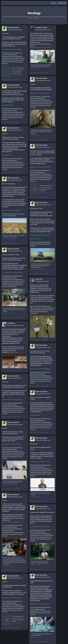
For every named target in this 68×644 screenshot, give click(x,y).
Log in (54, 3)
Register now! (62, 3)
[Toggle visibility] (32, 317)
